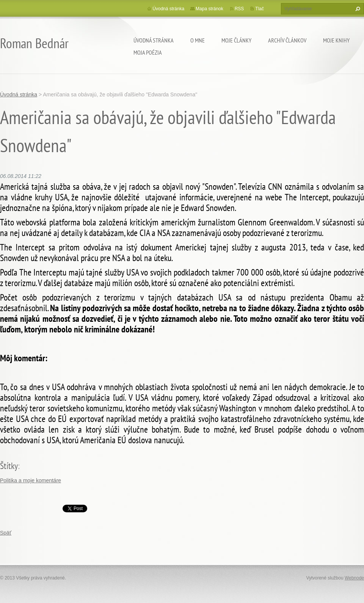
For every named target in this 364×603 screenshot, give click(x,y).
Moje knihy (336, 40)
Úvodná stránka (154, 40)
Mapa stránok (209, 9)
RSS (239, 9)
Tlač (260, 9)
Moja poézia (148, 52)
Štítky (9, 466)
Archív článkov (287, 40)
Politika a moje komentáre (31, 480)
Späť (6, 533)
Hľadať (357, 9)
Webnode (354, 578)
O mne (198, 40)
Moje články (236, 40)
